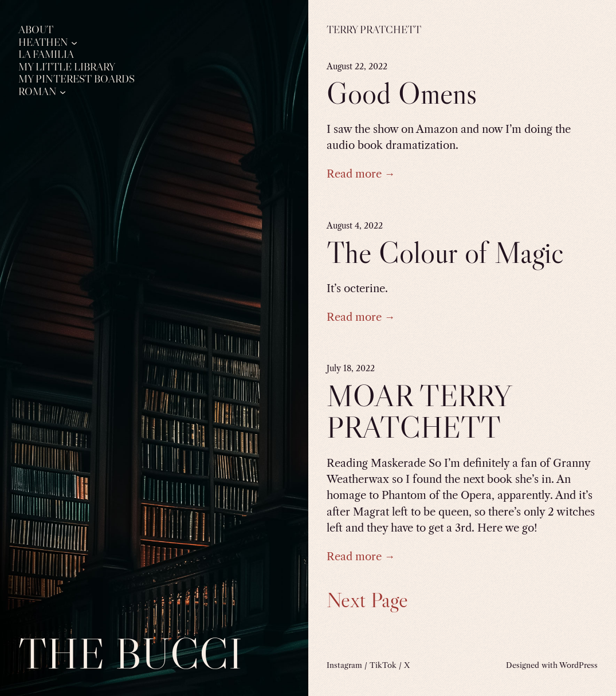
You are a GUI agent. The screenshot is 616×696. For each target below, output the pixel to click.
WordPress (578, 665)
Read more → (361, 174)
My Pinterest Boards (76, 79)
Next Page (367, 600)
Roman (38, 92)
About (36, 30)
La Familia (46, 55)
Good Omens (402, 93)
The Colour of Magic (445, 252)
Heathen (43, 43)
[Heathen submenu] (74, 42)
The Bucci (130, 653)
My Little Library (67, 67)
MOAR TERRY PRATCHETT (419, 411)
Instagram (344, 665)
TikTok (383, 665)
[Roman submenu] (63, 91)
